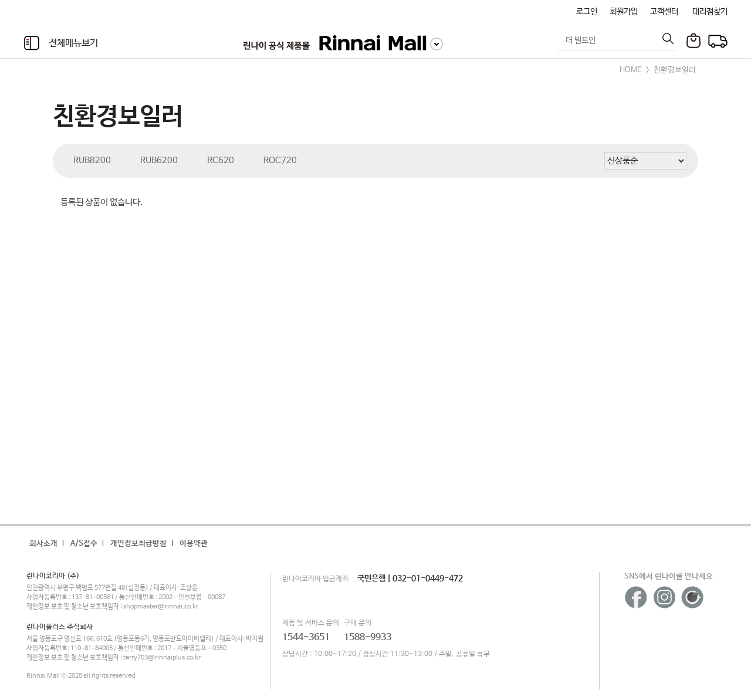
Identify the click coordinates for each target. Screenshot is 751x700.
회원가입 (624, 12)
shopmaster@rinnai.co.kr (161, 607)
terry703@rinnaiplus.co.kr (162, 658)
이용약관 (194, 544)
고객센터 (664, 12)
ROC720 (280, 160)
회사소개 (43, 544)
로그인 (587, 12)
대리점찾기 (710, 12)
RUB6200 (159, 160)
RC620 (221, 160)
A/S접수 (84, 544)
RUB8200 (92, 160)
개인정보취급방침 (138, 544)
